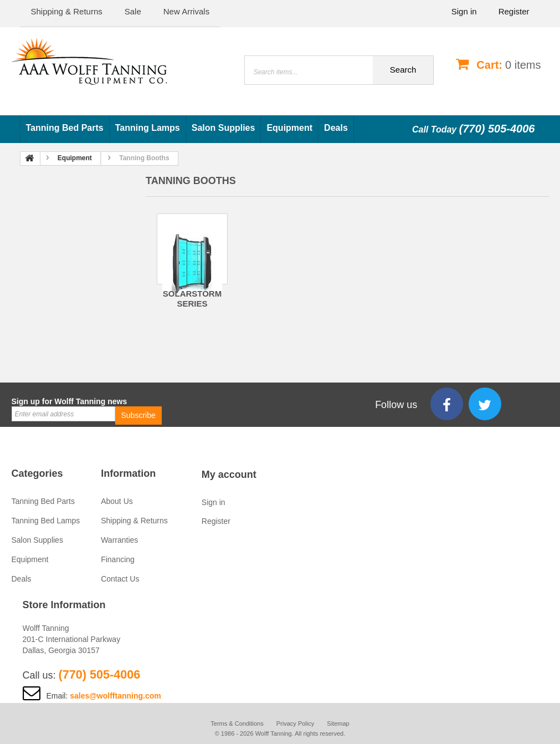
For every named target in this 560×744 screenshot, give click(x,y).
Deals (336, 128)
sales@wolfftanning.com (115, 696)
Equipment (289, 128)
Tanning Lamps (148, 128)
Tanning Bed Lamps (46, 521)
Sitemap (338, 723)
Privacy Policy (295, 723)
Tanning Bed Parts (65, 128)
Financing (118, 559)
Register (514, 11)
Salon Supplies (224, 128)
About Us (117, 501)
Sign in (464, 11)
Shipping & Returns (134, 521)
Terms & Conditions (237, 723)
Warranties (119, 540)
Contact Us (120, 579)
